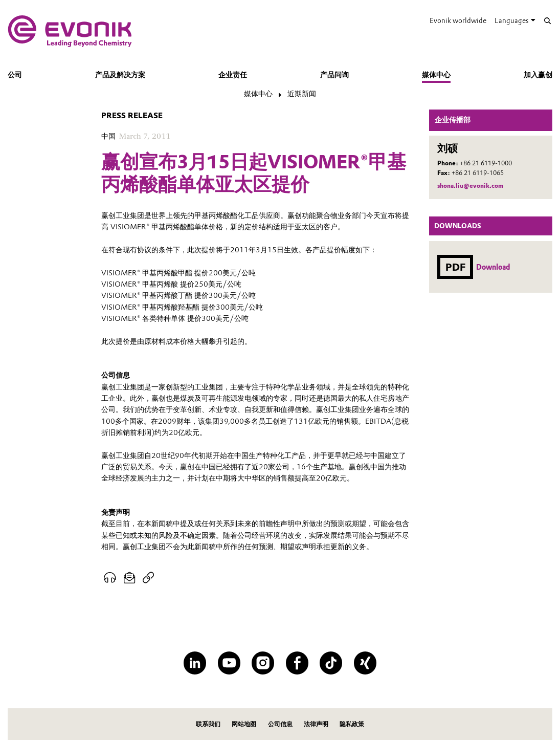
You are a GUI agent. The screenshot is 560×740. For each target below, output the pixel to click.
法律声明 (316, 724)
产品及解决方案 (120, 75)
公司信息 (280, 724)
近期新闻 (302, 94)
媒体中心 (436, 75)
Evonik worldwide (458, 20)
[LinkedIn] (195, 663)
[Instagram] (263, 663)
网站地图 (244, 724)
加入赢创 (538, 75)
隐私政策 (352, 724)
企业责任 (233, 75)
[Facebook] (297, 663)
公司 (15, 75)
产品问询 (334, 75)
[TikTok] (331, 663)
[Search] (548, 21)
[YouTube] (229, 663)
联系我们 (208, 724)
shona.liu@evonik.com (470, 186)
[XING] (365, 663)
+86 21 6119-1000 (486, 163)
